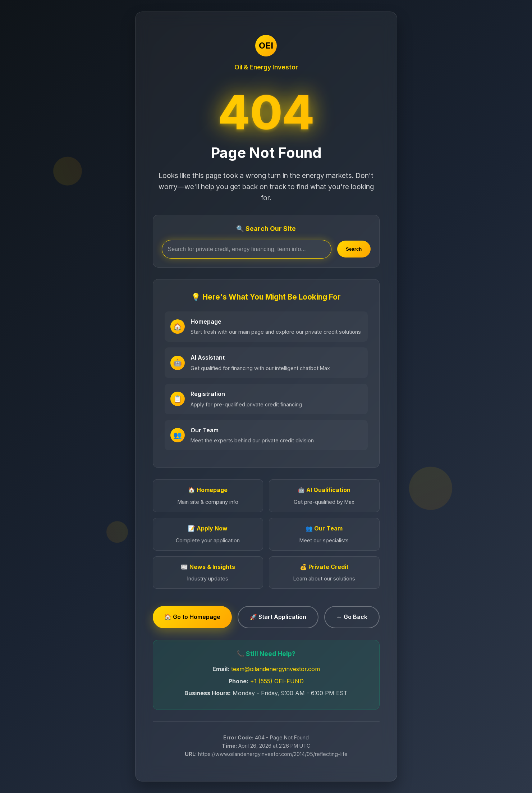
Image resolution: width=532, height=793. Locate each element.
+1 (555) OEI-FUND (277, 681)
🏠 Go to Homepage (192, 617)
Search (354, 249)
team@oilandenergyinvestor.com (276, 669)
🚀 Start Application (278, 617)
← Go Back (352, 617)
